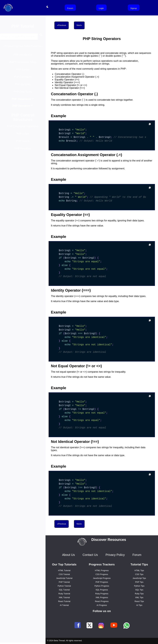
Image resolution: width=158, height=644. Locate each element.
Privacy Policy (115, 555)
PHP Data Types (23, 93)
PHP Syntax (23, 71)
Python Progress (102, 586)
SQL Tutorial (64, 590)
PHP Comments (23, 78)
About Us (69, 555)
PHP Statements (23, 100)
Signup (134, 8)
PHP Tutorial (64, 582)
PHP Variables (23, 86)
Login (101, 8)
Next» (79, 25)
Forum (70, 8)
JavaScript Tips (139, 578)
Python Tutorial (64, 586)
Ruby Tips (139, 594)
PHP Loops (23, 135)
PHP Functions (23, 150)
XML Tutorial (64, 597)
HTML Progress (102, 570)
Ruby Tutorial (64, 594)
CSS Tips (139, 574)
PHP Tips (139, 582)
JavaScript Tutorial (64, 578)
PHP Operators (23, 107)
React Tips (139, 601)
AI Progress (102, 605)
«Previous (61, 25)
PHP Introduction (23, 56)
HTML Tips (139, 570)
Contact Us (90, 555)
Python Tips (139, 586)
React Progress (102, 601)
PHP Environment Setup (23, 64)
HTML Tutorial (64, 570)
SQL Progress (102, 590)
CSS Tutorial (64, 574)
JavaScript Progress (102, 578)
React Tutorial (64, 601)
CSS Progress (102, 574)
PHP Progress (102, 582)
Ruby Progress (102, 594)
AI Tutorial (64, 605)
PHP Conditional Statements (23, 128)
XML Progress (102, 597)
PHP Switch (23, 143)
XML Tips (139, 597)
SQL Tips (139, 590)
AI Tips (139, 605)
